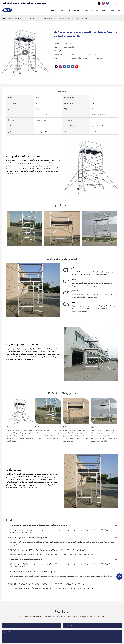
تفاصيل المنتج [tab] (62, 91)
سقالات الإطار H (29, 18)
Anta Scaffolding (7, 18)
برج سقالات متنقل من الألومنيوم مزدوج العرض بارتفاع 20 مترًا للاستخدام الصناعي (63, 18)
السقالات (18, 18)
